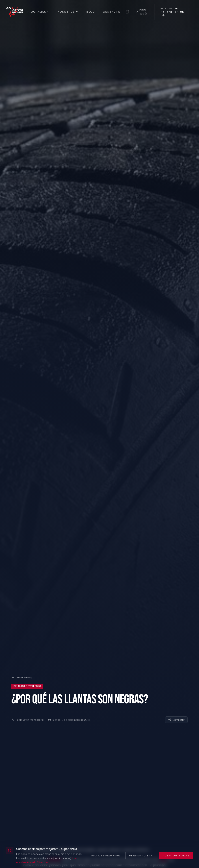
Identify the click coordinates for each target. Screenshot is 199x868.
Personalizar (141, 855)
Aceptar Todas (176, 855)
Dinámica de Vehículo (27, 686)
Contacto (112, 12)
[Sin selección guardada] (127, 12)
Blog (91, 12)
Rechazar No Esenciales (106, 855)
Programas (38, 12)
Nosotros (68, 12)
